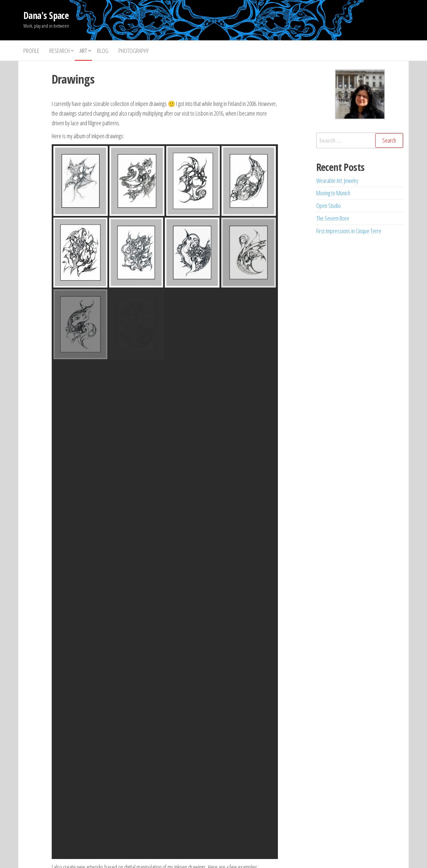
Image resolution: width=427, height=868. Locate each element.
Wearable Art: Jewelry (337, 181)
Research (60, 51)
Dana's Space (46, 15)
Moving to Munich (333, 193)
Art (83, 51)
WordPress (209, 856)
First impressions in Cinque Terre (349, 231)
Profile (31, 51)
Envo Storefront (256, 856)
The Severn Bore (333, 218)
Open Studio (329, 206)
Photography (134, 51)
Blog (103, 51)
